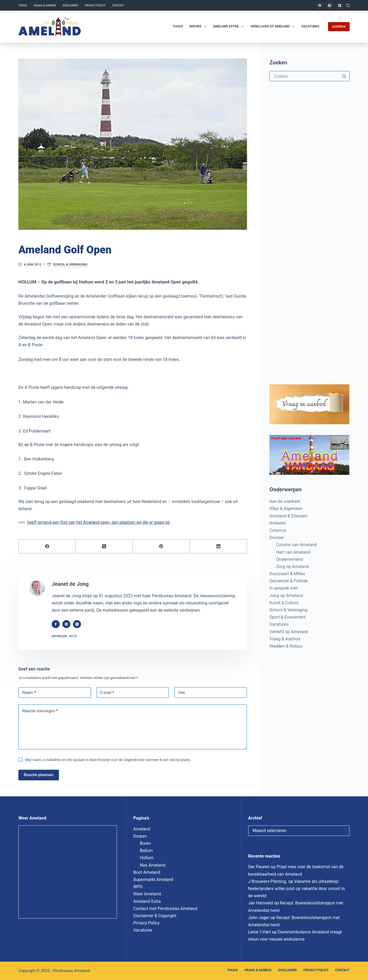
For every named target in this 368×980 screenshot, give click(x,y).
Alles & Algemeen (286, 508)
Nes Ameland (153, 865)
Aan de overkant (285, 501)
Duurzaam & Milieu (287, 574)
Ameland (142, 829)
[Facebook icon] (56, 624)
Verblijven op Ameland (273, 27)
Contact (118, 5)
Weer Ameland (147, 894)
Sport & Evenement (287, 617)
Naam (29, 693)
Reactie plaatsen (39, 775)
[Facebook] (320, 5)
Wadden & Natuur (286, 646)
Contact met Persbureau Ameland (165, 909)
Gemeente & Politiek (288, 581)
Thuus (23, 5)
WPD (138, 887)
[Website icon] (66, 624)
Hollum (147, 858)
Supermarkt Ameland (153, 880)
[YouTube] (339, 5)
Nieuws (199, 27)
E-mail (107, 693)
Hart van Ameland (293, 552)
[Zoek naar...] (304, 76)
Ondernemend (289, 559)
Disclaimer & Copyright (155, 916)
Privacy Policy (95, 5)
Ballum (146, 851)
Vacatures (310, 26)
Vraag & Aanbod (45, 5)
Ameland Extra (229, 27)
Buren (145, 843)
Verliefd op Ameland (289, 632)
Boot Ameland (147, 872)
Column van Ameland (296, 545)
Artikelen (278, 523)
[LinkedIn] (219, 547)
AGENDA (339, 26)
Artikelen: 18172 (64, 636)
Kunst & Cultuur (284, 603)
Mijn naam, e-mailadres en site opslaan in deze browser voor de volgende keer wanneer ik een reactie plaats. (108, 760)
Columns (278, 530)
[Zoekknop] (344, 76)
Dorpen (140, 836)
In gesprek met (283, 588)
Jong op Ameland (286, 596)
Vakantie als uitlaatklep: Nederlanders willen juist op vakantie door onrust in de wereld (296, 889)
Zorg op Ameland (292, 567)
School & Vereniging (70, 265)
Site (182, 693)
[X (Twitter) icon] (77, 624)
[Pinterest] (161, 547)
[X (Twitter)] (330, 5)
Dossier (277, 538)
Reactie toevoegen (40, 711)
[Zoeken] (348, 5)
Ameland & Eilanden (288, 516)
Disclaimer (71, 5)
